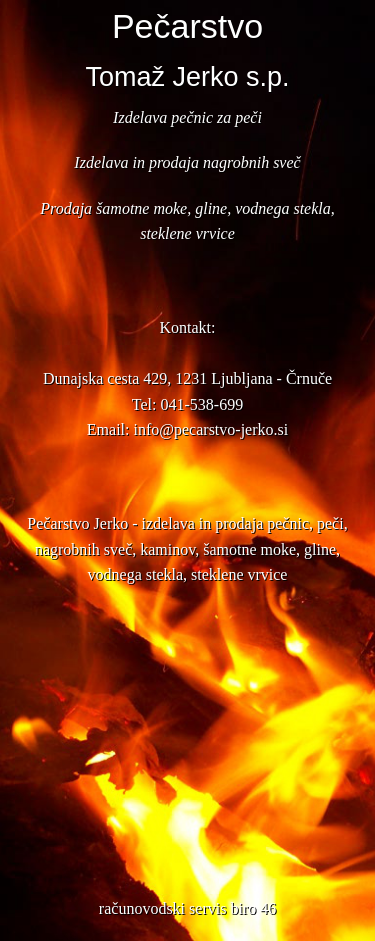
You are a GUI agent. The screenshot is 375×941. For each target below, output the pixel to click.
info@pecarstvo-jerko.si (210, 429)
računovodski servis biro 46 (187, 908)
